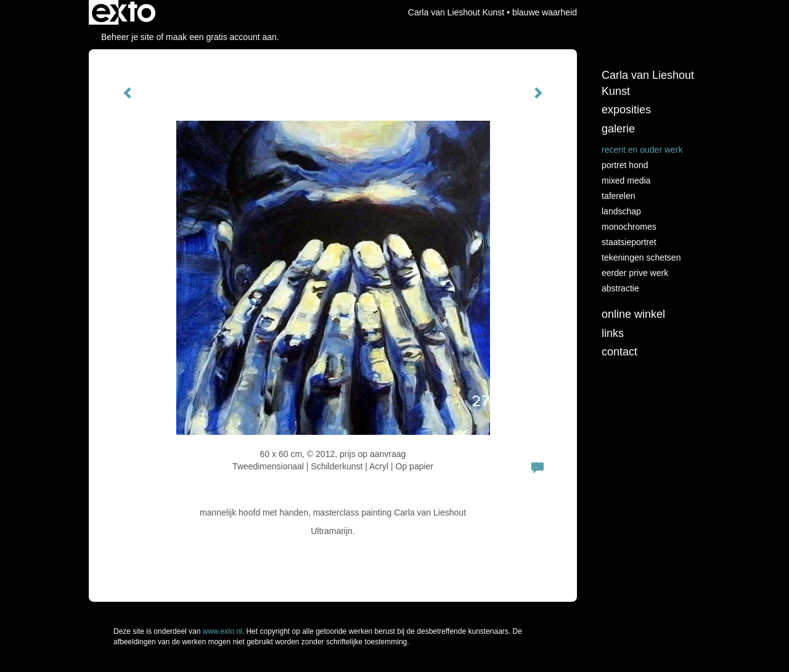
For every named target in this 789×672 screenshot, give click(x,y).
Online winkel (633, 314)
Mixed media (626, 180)
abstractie (620, 288)
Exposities (626, 110)
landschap (621, 211)
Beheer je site (128, 37)
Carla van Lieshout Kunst (456, 12)
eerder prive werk (635, 273)
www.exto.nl (223, 631)
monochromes (629, 227)
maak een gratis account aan (221, 37)
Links (613, 333)
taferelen (618, 196)
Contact (619, 352)
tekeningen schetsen (641, 257)
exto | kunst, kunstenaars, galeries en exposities (124, 12)
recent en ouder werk (642, 150)
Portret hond (625, 165)
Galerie (618, 129)
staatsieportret (629, 242)
